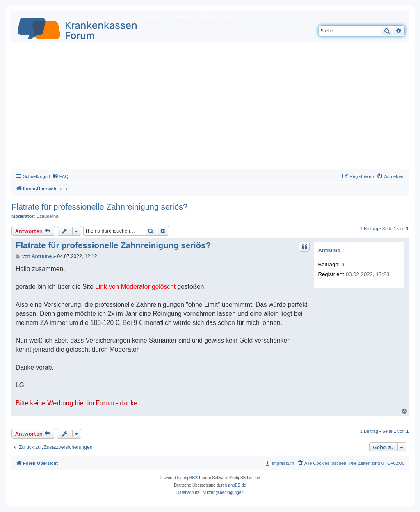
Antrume (329, 250)
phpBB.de (237, 485)
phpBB (189, 478)
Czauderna (48, 216)
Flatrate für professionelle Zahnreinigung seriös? (99, 207)
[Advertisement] (210, 107)
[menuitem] (60, 176)
